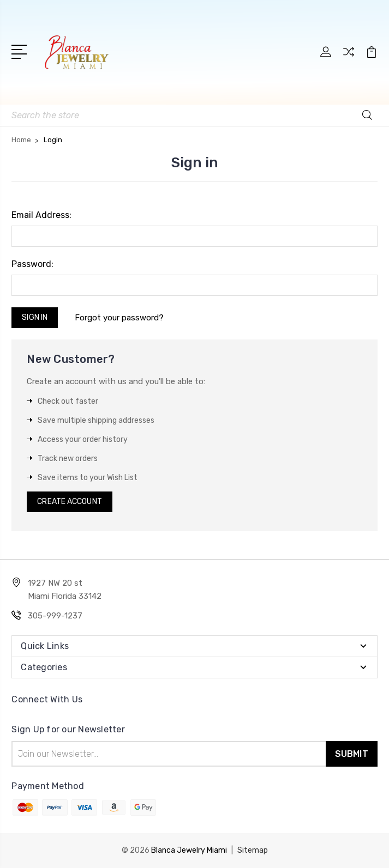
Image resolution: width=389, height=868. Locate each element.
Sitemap (253, 850)
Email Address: (41, 215)
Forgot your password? (119, 318)
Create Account (69, 502)
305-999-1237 (55, 616)
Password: (32, 264)
